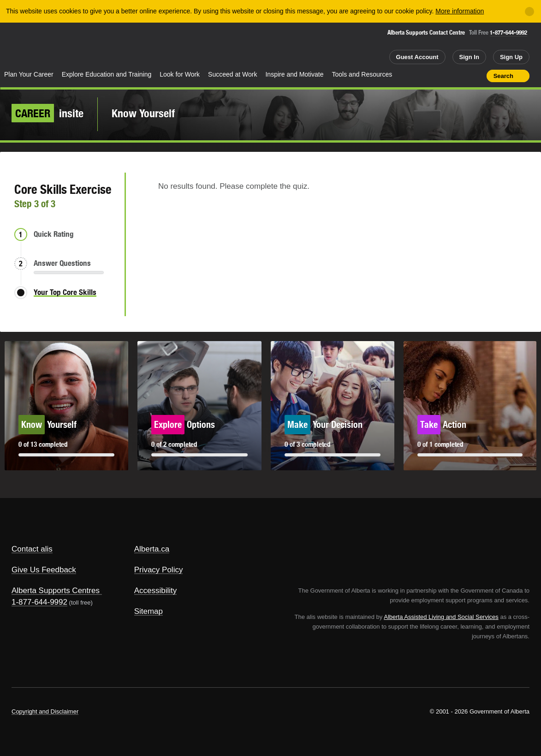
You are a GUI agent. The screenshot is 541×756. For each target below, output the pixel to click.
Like (460, 75)
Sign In (469, 57)
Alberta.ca (152, 549)
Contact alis (32, 549)
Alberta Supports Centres (56, 591)
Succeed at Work (232, 74)
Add (444, 76)
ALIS (95, 45)
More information (460, 11)
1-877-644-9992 (508, 33)
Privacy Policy (159, 570)
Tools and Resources (362, 74)
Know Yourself (143, 113)
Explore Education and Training (107, 74)
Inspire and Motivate (294, 74)
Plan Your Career (29, 74)
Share (427, 76)
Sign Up (511, 57)
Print (476, 76)
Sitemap (149, 611)
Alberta (36, 47)
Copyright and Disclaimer (45, 711)
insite (48, 113)
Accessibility (156, 591)
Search (503, 76)
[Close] (529, 12)
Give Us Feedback (44, 570)
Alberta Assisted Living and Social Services (441, 617)
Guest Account (417, 57)
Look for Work (180, 74)
